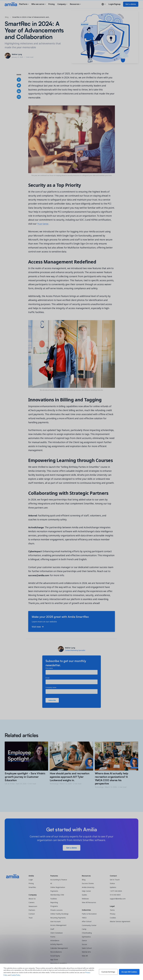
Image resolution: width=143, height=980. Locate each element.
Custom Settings (108, 972)
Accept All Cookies (129, 972)
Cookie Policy (15, 975)
